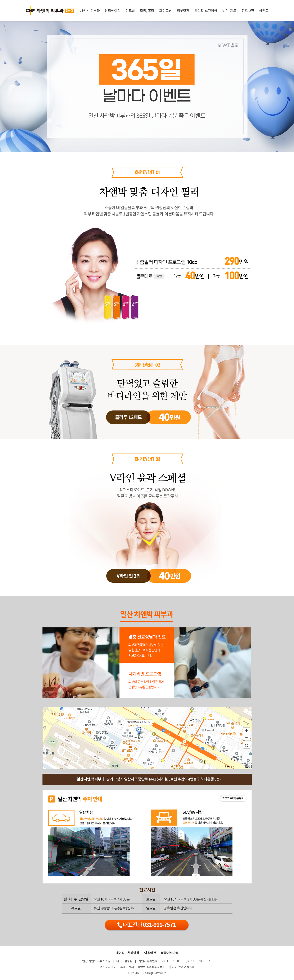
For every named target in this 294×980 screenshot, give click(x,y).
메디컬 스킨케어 (206, 10)
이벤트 (264, 10)
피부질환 (183, 10)
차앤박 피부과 (90, 10)
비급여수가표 (170, 953)
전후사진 (248, 10)
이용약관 (150, 953)
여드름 (130, 10)
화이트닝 (166, 10)
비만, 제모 (229, 10)
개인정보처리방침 (127, 953)
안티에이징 (113, 10)
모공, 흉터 (147, 10)
